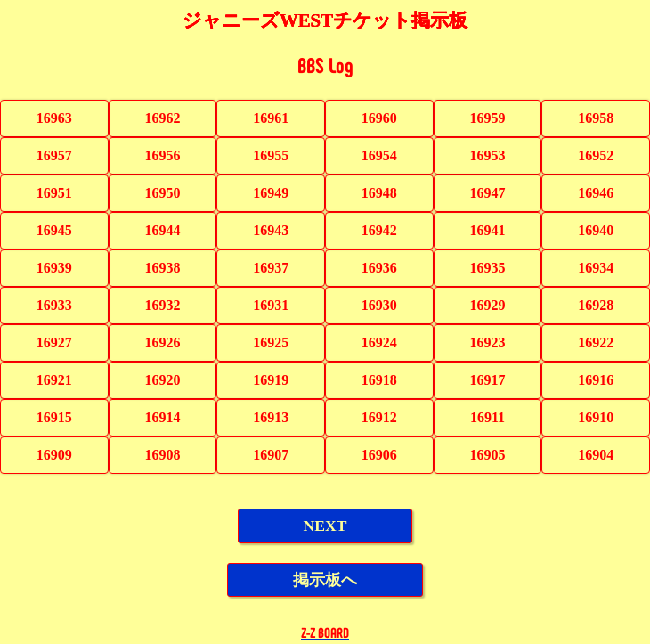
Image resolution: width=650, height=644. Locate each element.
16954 (379, 155)
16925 (271, 342)
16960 (379, 118)
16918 (379, 380)
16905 (488, 455)
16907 (271, 455)
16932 (162, 305)
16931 (271, 305)
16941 (488, 230)
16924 (379, 342)
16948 (379, 193)
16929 (488, 305)
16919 (271, 380)
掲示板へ (325, 580)
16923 (488, 342)
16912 (379, 417)
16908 (162, 455)
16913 (271, 417)
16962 (162, 118)
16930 (379, 305)
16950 (162, 193)
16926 (162, 342)
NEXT (325, 526)
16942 (379, 230)
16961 (271, 118)
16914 (163, 417)
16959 (488, 118)
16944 (162, 230)
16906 (379, 455)
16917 (488, 380)
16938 (162, 268)
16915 (54, 417)
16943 (271, 230)
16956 (162, 155)
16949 (271, 193)
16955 (271, 155)
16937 (271, 268)
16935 (488, 268)
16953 (488, 155)
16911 (487, 417)
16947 (488, 193)
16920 (162, 380)
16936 (379, 268)
